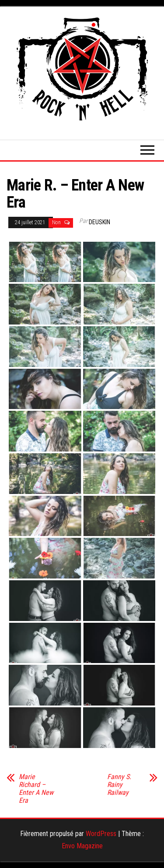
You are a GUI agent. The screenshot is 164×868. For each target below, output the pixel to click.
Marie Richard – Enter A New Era (36, 789)
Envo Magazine (82, 846)
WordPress (101, 834)
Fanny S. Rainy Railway (119, 785)
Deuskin (99, 222)
